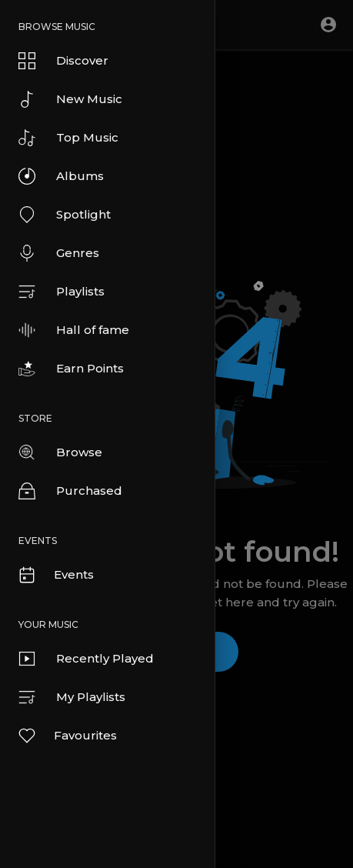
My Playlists (72, 697)
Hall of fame (74, 330)
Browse (60, 452)
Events (55, 575)
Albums (61, 176)
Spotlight (65, 215)
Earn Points (71, 369)
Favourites (67, 736)
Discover (63, 61)
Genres (59, 253)
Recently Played (86, 659)
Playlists (62, 292)
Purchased (70, 491)
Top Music (68, 138)
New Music (70, 99)
